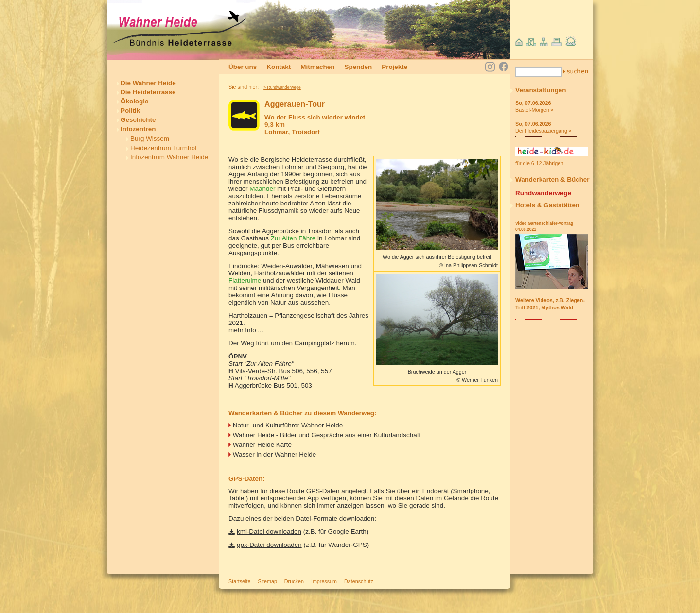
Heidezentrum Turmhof (164, 148)
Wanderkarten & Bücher (552, 179)
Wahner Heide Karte (262, 445)
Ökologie (135, 101)
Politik (130, 111)
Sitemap (267, 581)
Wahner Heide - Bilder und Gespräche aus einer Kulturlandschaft (327, 435)
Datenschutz (359, 581)
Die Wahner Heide (148, 83)
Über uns (243, 67)
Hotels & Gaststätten (547, 205)
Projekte (394, 67)
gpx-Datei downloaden (269, 545)
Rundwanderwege (543, 193)
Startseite (239, 581)
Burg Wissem (150, 139)
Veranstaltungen (541, 90)
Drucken (294, 581)
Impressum (324, 581)
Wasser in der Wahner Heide (275, 454)
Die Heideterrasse (148, 92)
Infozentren (138, 129)
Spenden (358, 67)
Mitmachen (317, 67)
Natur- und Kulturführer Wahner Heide (288, 425)
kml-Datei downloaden (269, 532)
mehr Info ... (246, 330)
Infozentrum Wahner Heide (169, 157)
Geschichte (138, 120)
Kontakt (279, 67)
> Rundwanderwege (282, 87)
